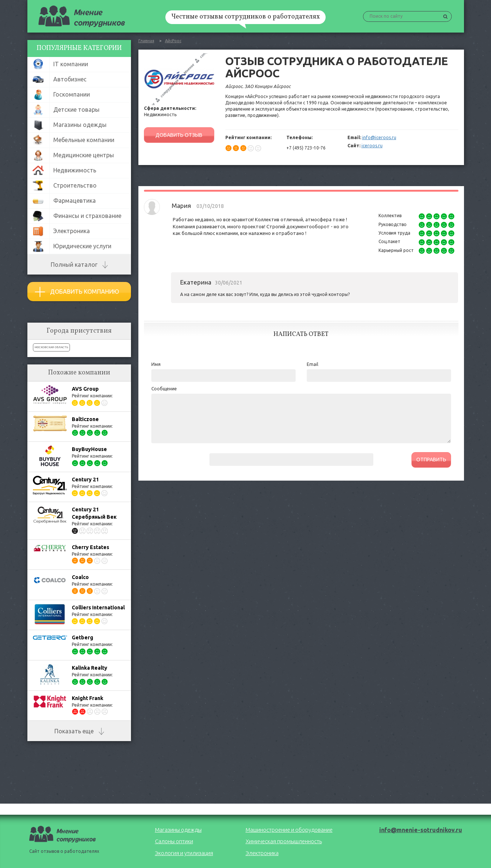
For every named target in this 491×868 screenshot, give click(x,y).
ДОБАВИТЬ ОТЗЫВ (179, 135)
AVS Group (85, 389)
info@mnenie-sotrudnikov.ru (421, 830)
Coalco (80, 577)
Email (312, 364)
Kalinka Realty (90, 668)
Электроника (262, 853)
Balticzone (85, 419)
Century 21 (85, 480)
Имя (156, 364)
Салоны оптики (174, 841)
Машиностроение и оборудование (289, 830)
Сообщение (164, 389)
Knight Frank (88, 698)
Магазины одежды (178, 830)
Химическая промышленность (284, 841)
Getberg (83, 637)
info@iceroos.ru (379, 137)
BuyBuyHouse (89, 449)
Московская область (51, 347)
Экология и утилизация (184, 853)
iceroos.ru (372, 146)
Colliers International (98, 608)
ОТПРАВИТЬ (431, 460)
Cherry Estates (90, 547)
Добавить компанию (77, 292)
